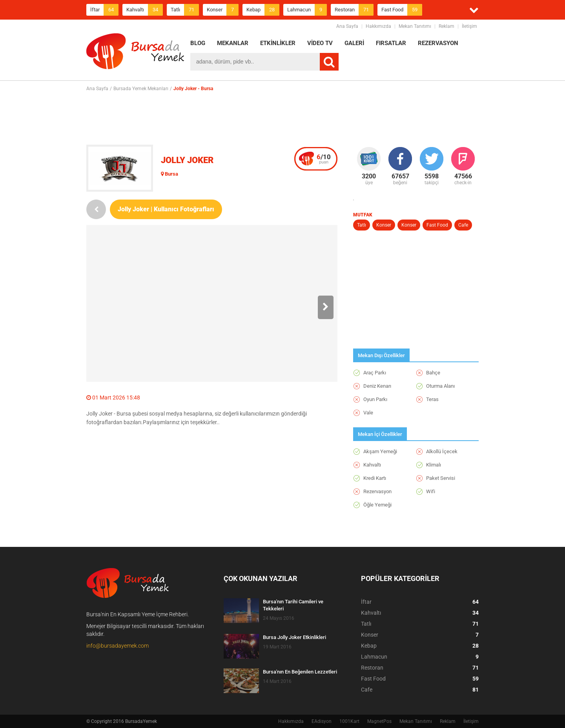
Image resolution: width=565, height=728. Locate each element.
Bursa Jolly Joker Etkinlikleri (294, 637)
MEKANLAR (233, 43)
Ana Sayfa (347, 26)
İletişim (469, 26)
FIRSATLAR (391, 43)
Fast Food (402, 10)
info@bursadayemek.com (118, 646)
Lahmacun (307, 10)
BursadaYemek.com (135, 53)
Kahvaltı (145, 10)
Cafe (463, 225)
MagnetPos (379, 721)
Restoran (354, 10)
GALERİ (354, 43)
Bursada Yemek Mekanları (141, 89)
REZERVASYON (438, 43)
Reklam (447, 26)
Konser (223, 10)
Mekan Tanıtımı (415, 26)
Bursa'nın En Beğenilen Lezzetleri (300, 672)
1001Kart (349, 721)
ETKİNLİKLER (278, 43)
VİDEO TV (320, 43)
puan (324, 159)
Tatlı (185, 10)
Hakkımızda (378, 26)
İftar (104, 10)
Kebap (263, 10)
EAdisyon (322, 721)
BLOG (198, 43)
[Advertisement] (282, 118)
